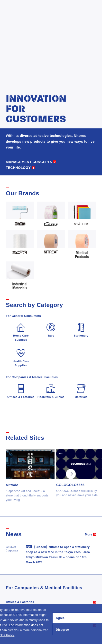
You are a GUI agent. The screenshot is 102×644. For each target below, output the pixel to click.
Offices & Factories (20, 602)
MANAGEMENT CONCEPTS (29, 162)
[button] (16, 636)
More (89, 534)
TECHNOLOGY (18, 168)
